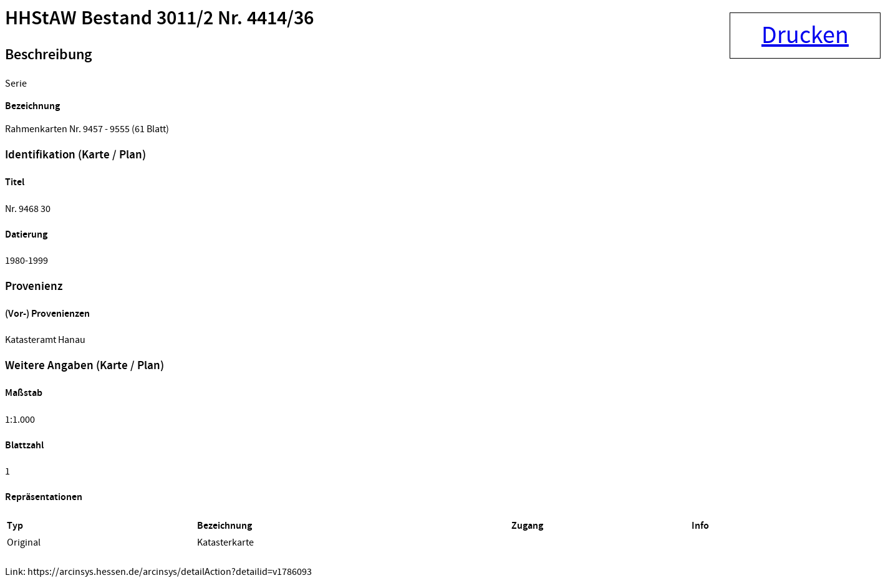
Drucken (805, 36)
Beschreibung (48, 55)
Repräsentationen (44, 497)
